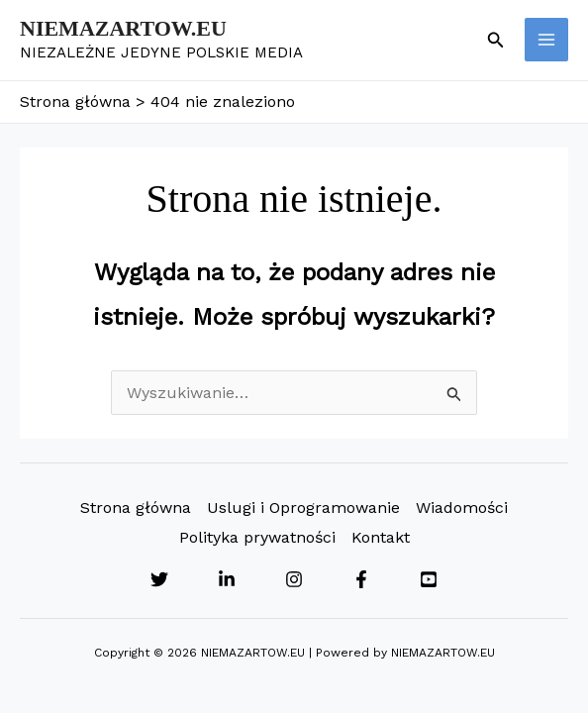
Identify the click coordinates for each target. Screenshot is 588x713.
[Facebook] (361, 579)
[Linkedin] (227, 579)
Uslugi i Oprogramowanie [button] (303, 508)
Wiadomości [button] (462, 508)
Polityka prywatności (257, 537)
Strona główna (136, 508)
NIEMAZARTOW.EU (123, 28)
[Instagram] (294, 579)
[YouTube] (429, 579)
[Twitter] (159, 579)
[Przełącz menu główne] (546, 40)
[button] (496, 40)
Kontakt (381, 537)
